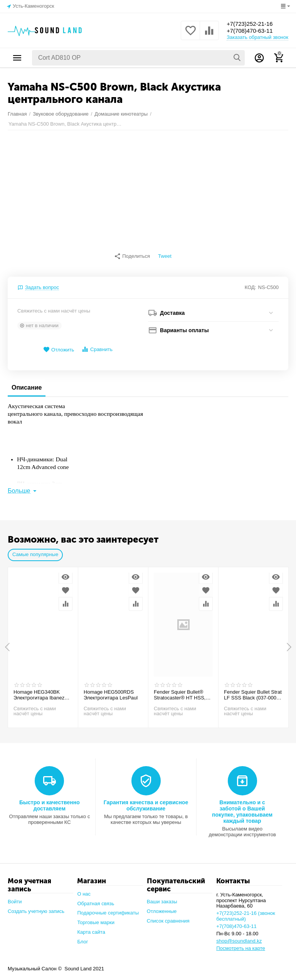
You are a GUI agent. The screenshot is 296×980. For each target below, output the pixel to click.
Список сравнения (168, 917)
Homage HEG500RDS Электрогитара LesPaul (111, 691)
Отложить (59, 346)
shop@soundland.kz (239, 937)
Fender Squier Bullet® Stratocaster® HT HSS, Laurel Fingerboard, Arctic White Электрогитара (182, 691)
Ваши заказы (162, 898)
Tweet (165, 256)
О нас (84, 890)
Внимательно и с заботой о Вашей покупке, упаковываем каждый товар (242, 808)
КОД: (251, 283)
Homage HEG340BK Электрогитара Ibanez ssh (39, 691)
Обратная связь (96, 900)
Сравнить (97, 345)
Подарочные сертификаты (108, 909)
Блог (82, 938)
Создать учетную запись (36, 907)
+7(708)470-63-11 (251, 31)
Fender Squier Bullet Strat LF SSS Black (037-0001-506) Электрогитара (253, 691)
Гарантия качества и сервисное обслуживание (146, 802)
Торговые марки (96, 919)
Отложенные (162, 907)
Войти (15, 898)
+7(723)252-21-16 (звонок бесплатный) (246, 912)
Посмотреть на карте (241, 944)
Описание (27, 384)
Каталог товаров (17, 58)
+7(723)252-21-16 (251, 23)
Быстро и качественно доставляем (50, 802)
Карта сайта (91, 928)
